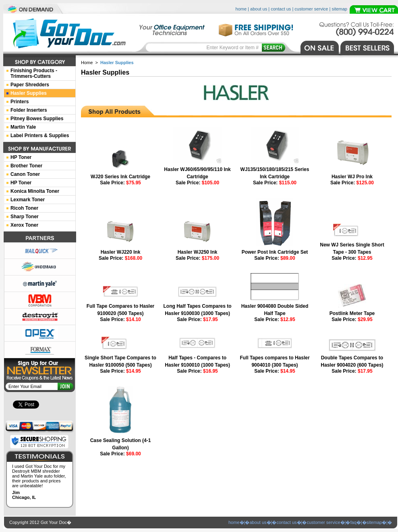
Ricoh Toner (24, 208)
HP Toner (21, 157)
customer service (311, 9)
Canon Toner (25, 174)
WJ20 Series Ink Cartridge (120, 177)
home (241, 9)
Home (87, 63)
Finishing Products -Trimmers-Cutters (34, 73)
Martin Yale (23, 127)
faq (353, 522)
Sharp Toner (25, 217)
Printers (20, 102)
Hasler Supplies (29, 93)
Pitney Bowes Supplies (37, 119)
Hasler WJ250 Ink (198, 252)
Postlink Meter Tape (352, 313)
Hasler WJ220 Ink (121, 252)
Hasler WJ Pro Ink (352, 177)
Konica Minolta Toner (35, 191)
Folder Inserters (29, 110)
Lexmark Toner (28, 200)
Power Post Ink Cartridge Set (275, 252)
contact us (281, 9)
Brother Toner (26, 166)
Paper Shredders (30, 85)
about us (259, 9)
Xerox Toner (24, 225)
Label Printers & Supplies (40, 136)
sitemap (339, 9)
